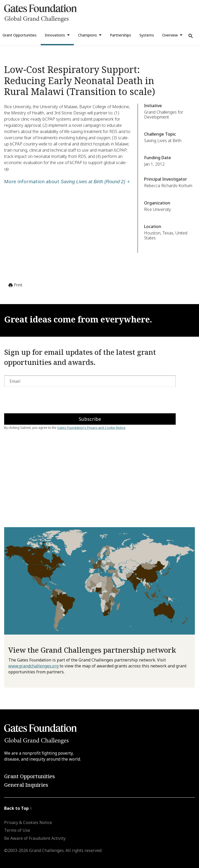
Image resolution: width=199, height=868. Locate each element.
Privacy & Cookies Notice (28, 822)
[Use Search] (191, 36)
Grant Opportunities (30, 776)
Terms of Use (17, 830)
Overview (170, 35)
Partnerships (120, 35)
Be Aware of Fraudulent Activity (35, 838)
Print (15, 285)
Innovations (55, 35)
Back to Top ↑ (18, 808)
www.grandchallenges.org (33, 666)
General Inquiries (26, 785)
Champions (87, 35)
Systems (147, 35)
